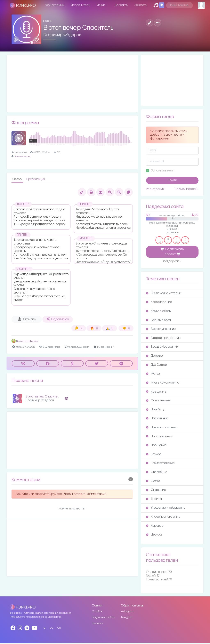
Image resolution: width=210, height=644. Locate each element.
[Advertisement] (72, 83)
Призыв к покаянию (162, 427)
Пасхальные (157, 418)
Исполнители (80, 5)
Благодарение (159, 302)
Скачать (27, 319)
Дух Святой (156, 365)
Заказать (141, 5)
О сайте (97, 611)
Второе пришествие (163, 338)
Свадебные (157, 472)
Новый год (156, 409)
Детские (154, 356)
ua (51, 628)
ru (44, 628)
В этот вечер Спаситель (43, 397)
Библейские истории (163, 293)
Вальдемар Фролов (25, 341)
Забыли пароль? (187, 189)
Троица (154, 499)
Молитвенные (158, 400)
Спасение (156, 490)
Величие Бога (158, 320)
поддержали (172, 261)
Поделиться (58, 319)
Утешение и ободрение (166, 508)
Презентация (35, 179)
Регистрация (155, 189)
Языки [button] (101, 5)
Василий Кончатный (23, 157)
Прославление (159, 436)
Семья (153, 481)
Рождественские (160, 463)
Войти (172, 180)
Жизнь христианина (163, 383)
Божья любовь (158, 311)
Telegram (127, 617)
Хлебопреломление (163, 517)
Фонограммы (55, 5)
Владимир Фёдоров (62, 35)
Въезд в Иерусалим (162, 347)
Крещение (156, 392)
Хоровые (155, 526)
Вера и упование (161, 329)
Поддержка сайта (103, 617)
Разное (154, 454)
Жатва (153, 374)
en (59, 628)
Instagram (127, 611)
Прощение (156, 445)
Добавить (121, 5)
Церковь (154, 535)
